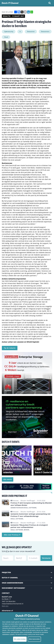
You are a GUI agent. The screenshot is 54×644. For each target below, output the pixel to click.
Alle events (8, 479)
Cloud (6, 37)
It (20, 31)
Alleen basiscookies (34, 639)
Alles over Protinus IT (12, 535)
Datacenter (31, 31)
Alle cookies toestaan (20, 639)
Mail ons (5, 606)
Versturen (46, 558)
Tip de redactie (10, 348)
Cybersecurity (9, 31)
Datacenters (45, 31)
